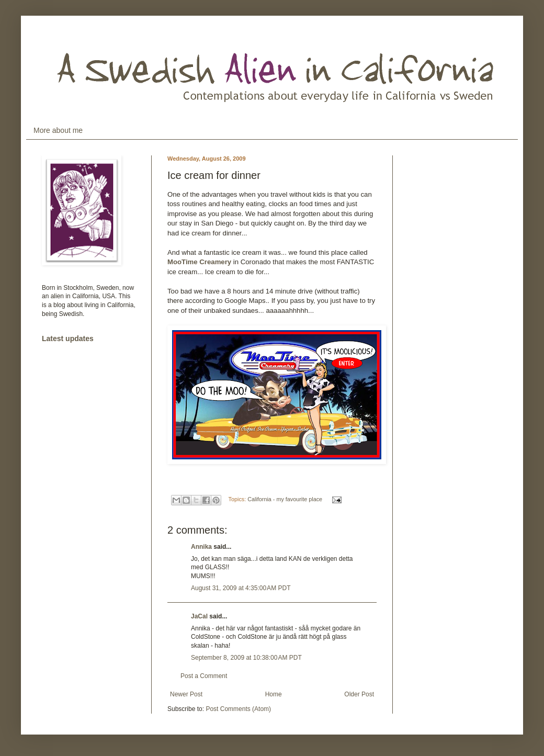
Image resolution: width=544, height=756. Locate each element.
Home (274, 694)
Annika (201, 547)
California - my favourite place (285, 499)
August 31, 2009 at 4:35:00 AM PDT (241, 588)
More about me (58, 130)
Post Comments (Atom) (238, 709)
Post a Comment (204, 676)
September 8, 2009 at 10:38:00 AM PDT (246, 658)
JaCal (199, 616)
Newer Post (186, 694)
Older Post (359, 694)
